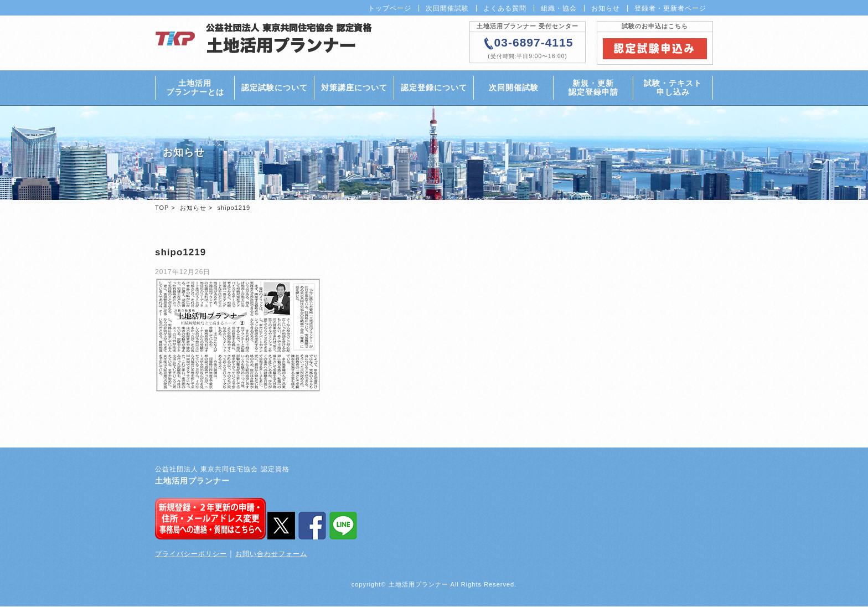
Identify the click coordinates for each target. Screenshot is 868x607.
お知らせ (606, 8)
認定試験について (275, 88)
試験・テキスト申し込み (673, 88)
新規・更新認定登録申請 (593, 88)
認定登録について (434, 88)
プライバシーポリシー (191, 555)
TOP (162, 209)
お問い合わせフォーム (271, 555)
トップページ (390, 8)
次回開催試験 (447, 8)
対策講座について (354, 88)
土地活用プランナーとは (195, 88)
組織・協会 (559, 8)
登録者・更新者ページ (670, 8)
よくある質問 (505, 8)
